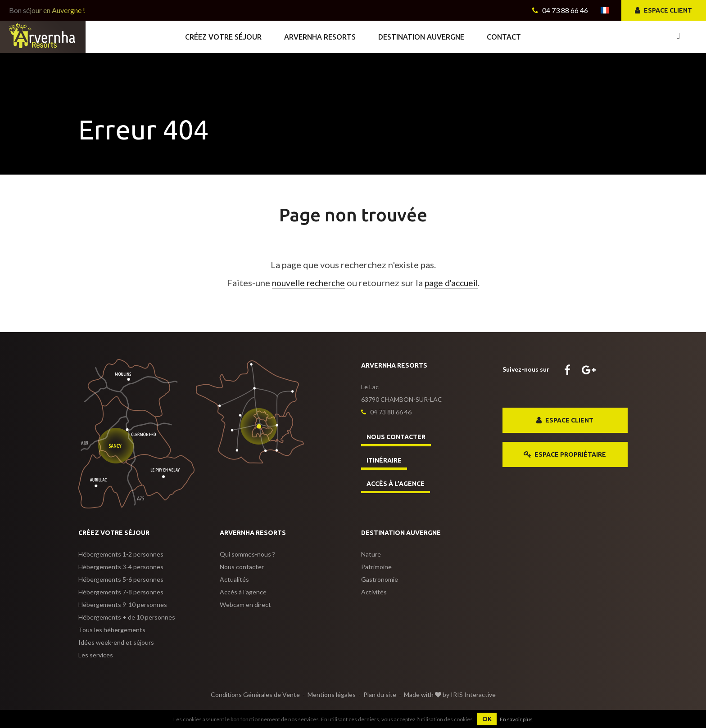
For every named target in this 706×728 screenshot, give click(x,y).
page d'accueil (454, 283)
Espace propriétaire (565, 455)
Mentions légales (332, 694)
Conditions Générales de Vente (255, 694)
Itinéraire (384, 460)
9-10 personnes (123, 604)
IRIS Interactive (473, 694)
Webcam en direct (245, 604)
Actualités (234, 579)
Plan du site (380, 694)
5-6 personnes (121, 579)
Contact (504, 37)
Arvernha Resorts (320, 37)
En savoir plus (516, 719)
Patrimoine (376, 567)
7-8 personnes (121, 592)
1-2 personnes (121, 554)
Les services (96, 655)
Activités (374, 592)
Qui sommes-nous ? (247, 554)
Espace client (663, 11)
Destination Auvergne (421, 37)
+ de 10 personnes (127, 617)
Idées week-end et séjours (116, 642)
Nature (371, 554)
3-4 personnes (121, 567)
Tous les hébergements (112, 630)
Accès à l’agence (396, 484)
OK (487, 719)
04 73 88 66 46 (560, 10)
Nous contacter (396, 437)
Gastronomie (380, 579)
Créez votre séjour (223, 37)
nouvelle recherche (306, 283)
